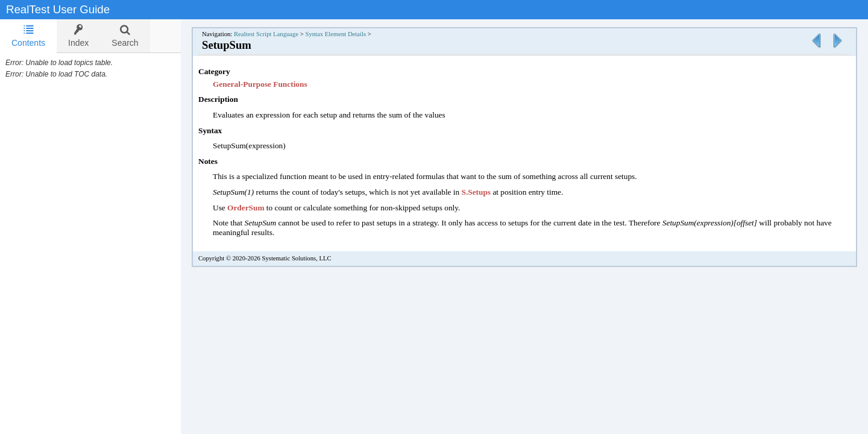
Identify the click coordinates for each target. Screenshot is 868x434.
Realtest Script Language (278, 34)
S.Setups (489, 192)
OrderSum (259, 208)
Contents (28, 36)
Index (78, 36)
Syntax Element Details (348, 34)
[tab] (28, 36)
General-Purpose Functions (272, 84)
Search (125, 36)
